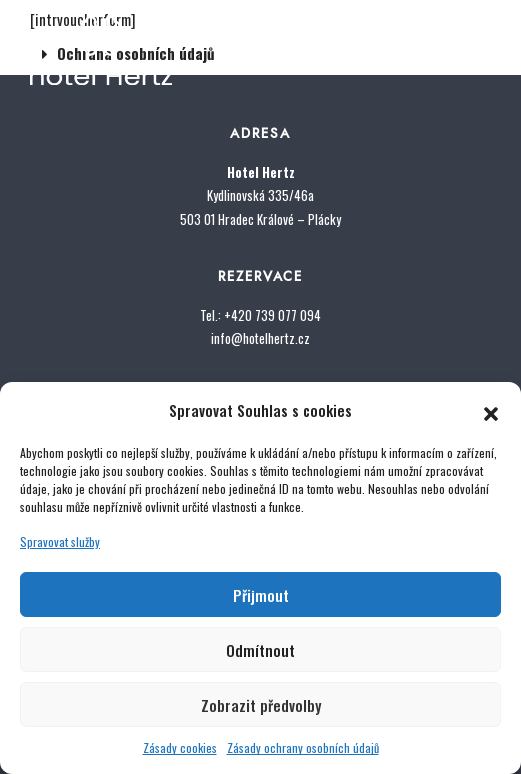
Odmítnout (260, 650)
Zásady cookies (180, 747)
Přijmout (261, 595)
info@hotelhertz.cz (260, 338)
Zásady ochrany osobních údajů (303, 747)
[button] (491, 410)
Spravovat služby (60, 541)
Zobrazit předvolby (261, 705)
